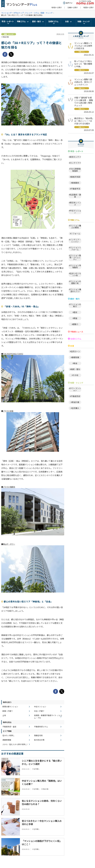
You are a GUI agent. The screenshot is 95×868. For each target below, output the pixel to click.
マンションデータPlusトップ (12, 13)
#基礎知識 (75, 357)
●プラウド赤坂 (7, 411)
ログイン (68, 3)
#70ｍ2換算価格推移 (75, 170)
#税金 (75, 363)
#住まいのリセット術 (75, 274)
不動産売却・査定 (9, 727)
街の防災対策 (39, 740)
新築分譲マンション (10, 707)
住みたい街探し (9, 735)
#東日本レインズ (75, 204)
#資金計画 (75, 402)
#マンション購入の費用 (75, 227)
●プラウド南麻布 (8, 487)
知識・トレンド (47, 13)
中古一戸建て (39, 711)
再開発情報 (7, 740)
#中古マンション (75, 212)
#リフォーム (75, 233)
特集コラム (21, 21)
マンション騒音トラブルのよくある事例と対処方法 (83, 46)
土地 (4, 715)
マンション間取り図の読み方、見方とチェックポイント (83, 82)
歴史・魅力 (36, 21)
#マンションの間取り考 (75, 282)
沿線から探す (73, 7)
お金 (67, 21)
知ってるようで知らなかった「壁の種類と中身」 (83, 64)
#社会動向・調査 (75, 196)
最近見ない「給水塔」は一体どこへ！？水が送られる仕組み (84, 121)
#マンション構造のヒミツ (75, 290)
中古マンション (40, 707)
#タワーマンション (75, 389)
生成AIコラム (53, 21)
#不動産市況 (75, 189)
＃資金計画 (5, 37)
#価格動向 (75, 183)
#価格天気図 (75, 177)
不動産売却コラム (41, 727)
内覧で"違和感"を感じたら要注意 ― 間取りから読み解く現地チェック (84, 101)
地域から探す (57, 7)
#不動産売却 (75, 396)
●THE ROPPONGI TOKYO (12, 354)
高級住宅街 (38, 735)
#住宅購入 (75, 408)
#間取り (75, 324)
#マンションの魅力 (75, 305)
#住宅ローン (75, 351)
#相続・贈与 (75, 369)
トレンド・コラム (32, 13)
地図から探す (89, 7)
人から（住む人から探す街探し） (15, 744)
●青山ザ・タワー (8, 544)
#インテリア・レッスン (75, 241)
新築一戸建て (8, 711)
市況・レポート (8, 21)
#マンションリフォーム (75, 248)
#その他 (75, 375)
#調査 (75, 318)
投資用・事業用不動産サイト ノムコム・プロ (48, 717)
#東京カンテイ (75, 157)
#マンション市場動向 (75, 266)
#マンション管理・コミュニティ (75, 257)
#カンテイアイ (75, 163)
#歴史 (75, 312)
